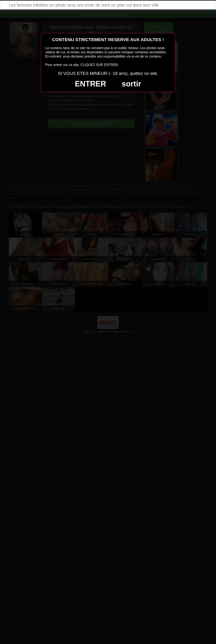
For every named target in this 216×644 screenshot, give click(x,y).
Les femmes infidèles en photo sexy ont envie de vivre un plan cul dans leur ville (84, 5)
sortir (131, 84)
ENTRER (90, 84)
